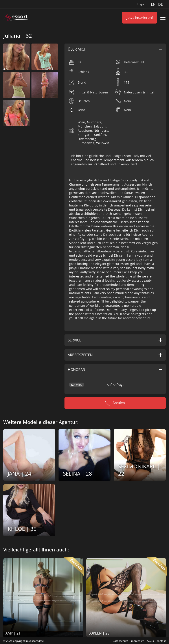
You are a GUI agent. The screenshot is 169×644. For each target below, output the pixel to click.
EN (154, 4)
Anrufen (115, 403)
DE (161, 4)
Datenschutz (120, 641)
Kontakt (161, 641)
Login (141, 4)
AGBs (150, 641)
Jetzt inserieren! (140, 18)
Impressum (137, 641)
